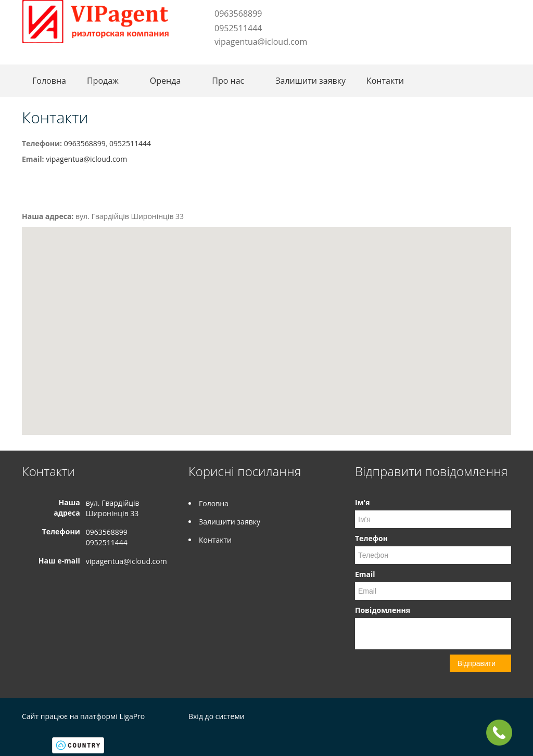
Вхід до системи (217, 716)
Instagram (219, 58)
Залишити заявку (310, 81)
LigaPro (132, 716)
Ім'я (362, 502)
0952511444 (238, 28)
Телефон (371, 538)
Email (365, 574)
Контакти (385, 81)
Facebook (204, 58)
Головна (49, 81)
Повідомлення (383, 610)
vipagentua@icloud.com (261, 42)
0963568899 (238, 14)
